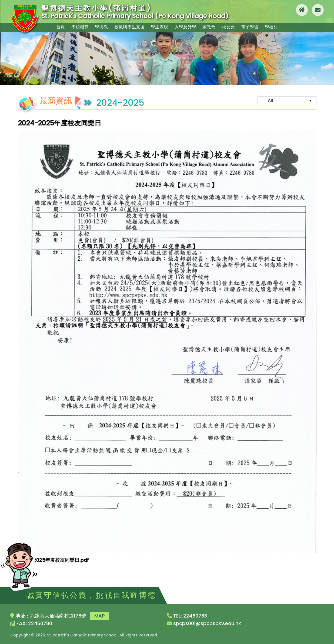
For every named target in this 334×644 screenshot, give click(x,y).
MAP (100, 616)
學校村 (277, 26)
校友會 (231, 26)
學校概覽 (76, 26)
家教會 (210, 26)
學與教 (99, 26)
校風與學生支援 (128, 26)
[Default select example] (287, 101)
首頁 (55, 26)
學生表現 (158, 26)
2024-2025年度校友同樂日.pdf (55, 560)
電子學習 (254, 26)
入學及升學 (185, 26)
